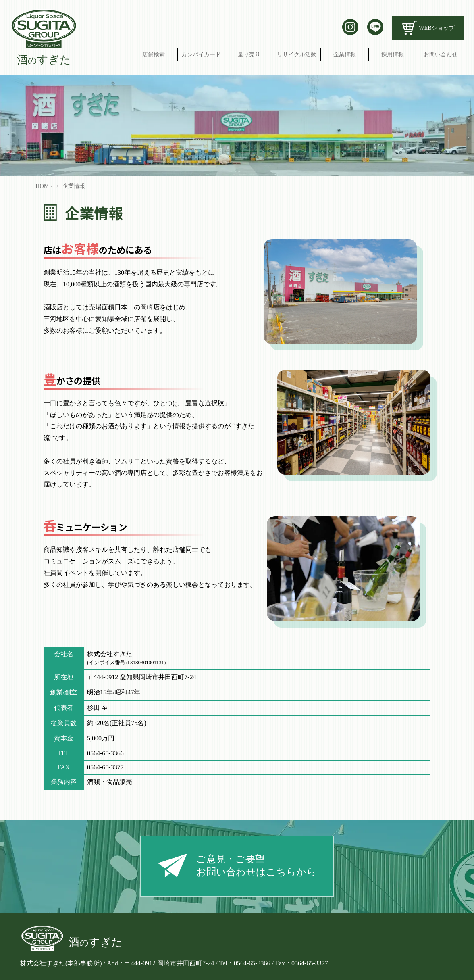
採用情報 (393, 54)
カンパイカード (201, 54)
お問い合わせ (441, 54)
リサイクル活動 (297, 54)
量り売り (249, 54)
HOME (44, 186)
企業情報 (345, 54)
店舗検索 (154, 54)
